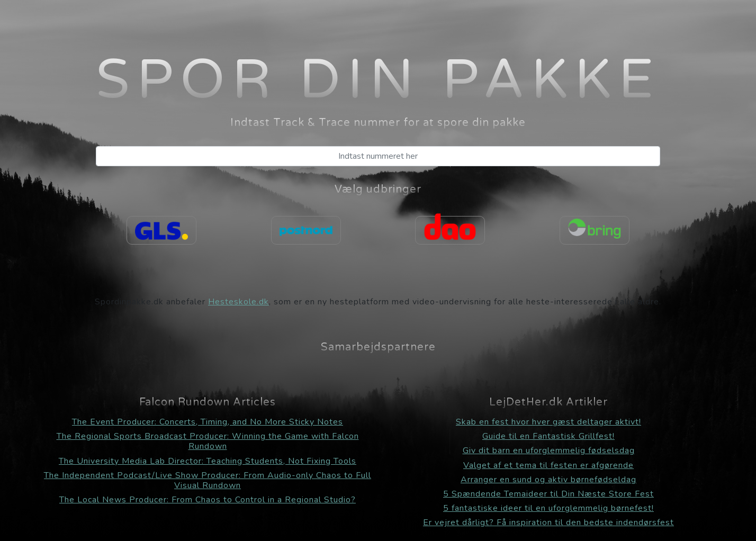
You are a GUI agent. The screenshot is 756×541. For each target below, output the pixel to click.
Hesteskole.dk (238, 302)
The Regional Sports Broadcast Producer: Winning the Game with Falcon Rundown (208, 441)
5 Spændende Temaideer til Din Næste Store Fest (548, 494)
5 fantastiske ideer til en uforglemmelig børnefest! (548, 508)
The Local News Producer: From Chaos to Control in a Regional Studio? (208, 500)
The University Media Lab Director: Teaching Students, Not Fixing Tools (208, 461)
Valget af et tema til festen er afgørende (548, 465)
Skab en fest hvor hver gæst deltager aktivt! (548, 422)
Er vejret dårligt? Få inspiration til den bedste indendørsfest (548, 522)
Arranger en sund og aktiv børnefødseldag (548, 480)
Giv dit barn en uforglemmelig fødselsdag (549, 450)
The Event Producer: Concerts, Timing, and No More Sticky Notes (208, 422)
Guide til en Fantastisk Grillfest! (548, 436)
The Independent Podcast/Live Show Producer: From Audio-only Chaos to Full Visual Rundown (208, 480)
